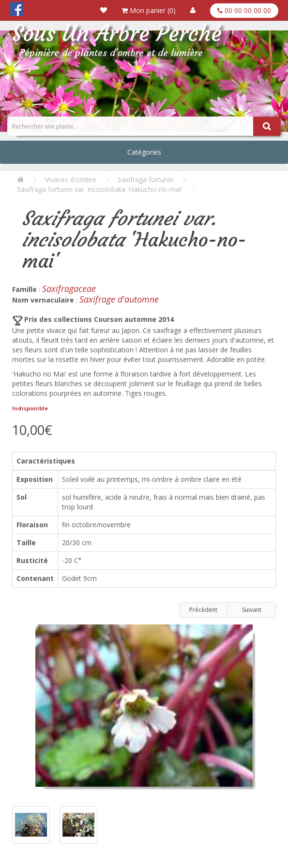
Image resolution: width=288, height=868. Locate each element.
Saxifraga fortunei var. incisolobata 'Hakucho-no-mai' (100, 189)
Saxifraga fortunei (145, 180)
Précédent (203, 610)
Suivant (252, 610)
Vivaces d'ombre (71, 180)
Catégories (144, 152)
